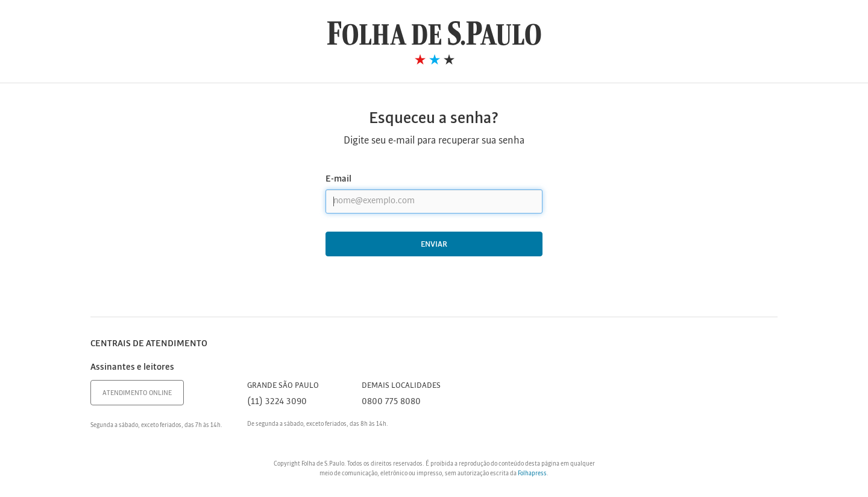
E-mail (338, 179)
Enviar (434, 245)
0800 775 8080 (391, 402)
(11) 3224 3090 (277, 402)
